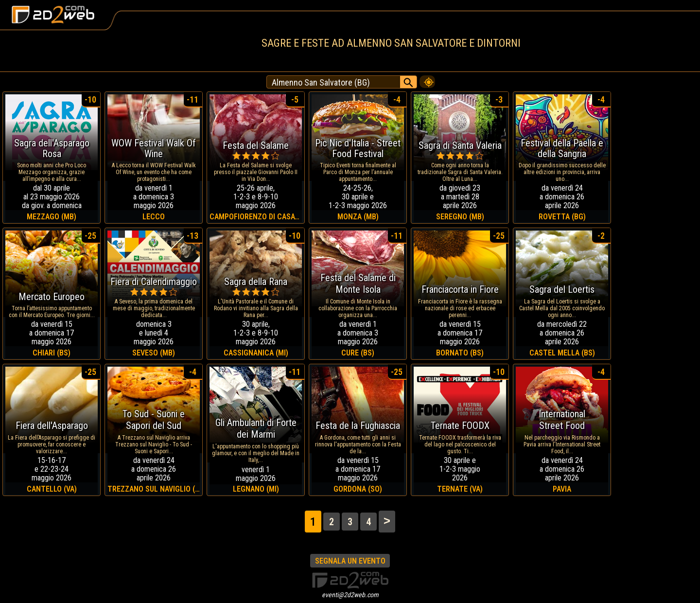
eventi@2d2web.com (350, 595)
